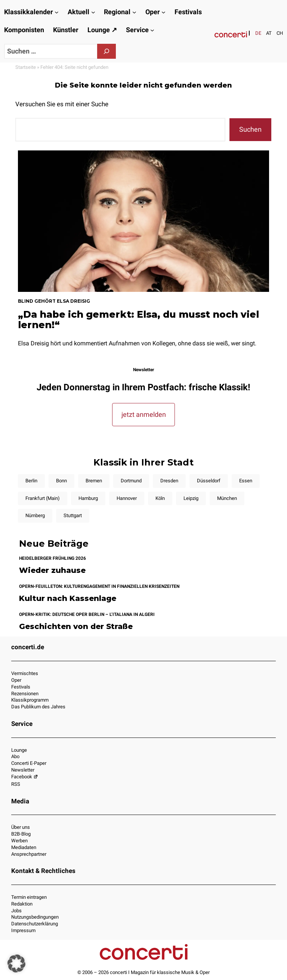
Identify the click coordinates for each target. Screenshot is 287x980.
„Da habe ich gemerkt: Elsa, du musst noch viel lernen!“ (138, 320)
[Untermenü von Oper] (163, 12)
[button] (16, 964)
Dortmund (131, 481)
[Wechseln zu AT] (269, 33)
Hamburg (88, 498)
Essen (246, 481)
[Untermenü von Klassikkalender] (57, 12)
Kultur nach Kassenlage (68, 599)
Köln (160, 498)
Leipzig (191, 498)
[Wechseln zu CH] (280, 33)
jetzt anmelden (144, 414)
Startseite (26, 67)
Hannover (127, 498)
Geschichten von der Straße (76, 627)
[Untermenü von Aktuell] (93, 12)
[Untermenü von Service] (152, 30)
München (227, 498)
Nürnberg (35, 515)
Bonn (61, 481)
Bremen (94, 481)
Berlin (31, 481)
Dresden (169, 481)
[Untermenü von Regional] (134, 12)
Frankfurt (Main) (43, 498)
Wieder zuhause (52, 570)
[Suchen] (107, 51)
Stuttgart (73, 515)
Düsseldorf (209, 481)
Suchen (250, 129)
